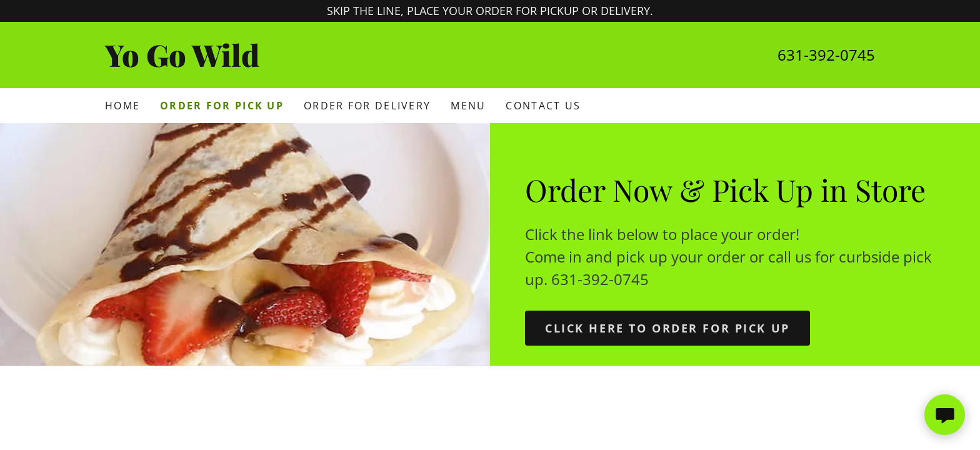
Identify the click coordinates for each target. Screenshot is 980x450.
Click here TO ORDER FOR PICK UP (667, 328)
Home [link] (122, 106)
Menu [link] (468, 106)
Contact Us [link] (543, 106)
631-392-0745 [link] (826, 55)
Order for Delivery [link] (367, 106)
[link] (297, 62)
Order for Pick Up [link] (222, 106)
